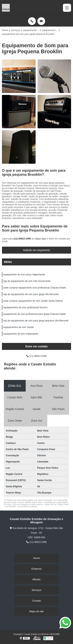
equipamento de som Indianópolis (21, 334)
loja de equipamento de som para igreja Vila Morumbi (31, 294)
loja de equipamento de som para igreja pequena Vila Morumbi (36, 321)
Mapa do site (36, 611)
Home (36, 558)
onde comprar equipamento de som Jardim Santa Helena (33, 301)
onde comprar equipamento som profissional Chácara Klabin (35, 288)
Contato (37, 601)
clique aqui (40, 239)
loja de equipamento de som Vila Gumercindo (27, 281)
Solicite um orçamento (36, 250)
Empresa (36, 569)
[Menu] (67, 8)
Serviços (37, 590)
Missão (36, 579)
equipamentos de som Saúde (18, 327)
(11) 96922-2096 (23, 239)
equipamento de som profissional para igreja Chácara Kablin (35, 314)
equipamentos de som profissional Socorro (25, 307)
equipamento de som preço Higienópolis (24, 275)
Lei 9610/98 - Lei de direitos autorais (21, 507)
